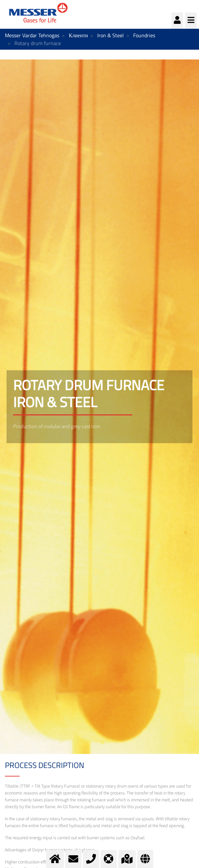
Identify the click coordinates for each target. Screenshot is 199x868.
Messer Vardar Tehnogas (32, 35)
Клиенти (78, 35)
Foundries (144, 35)
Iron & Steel (110, 35)
